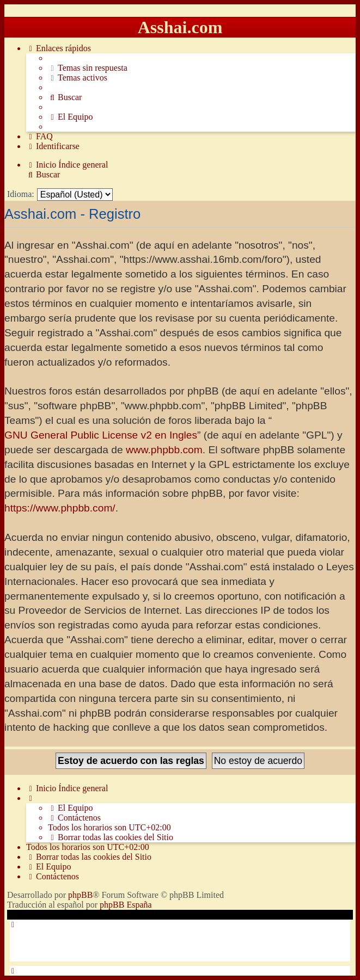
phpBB (80, 895)
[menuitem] (88, 68)
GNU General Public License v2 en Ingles (101, 435)
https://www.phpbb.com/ (60, 508)
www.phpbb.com (164, 450)
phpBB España (126, 905)
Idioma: (21, 194)
